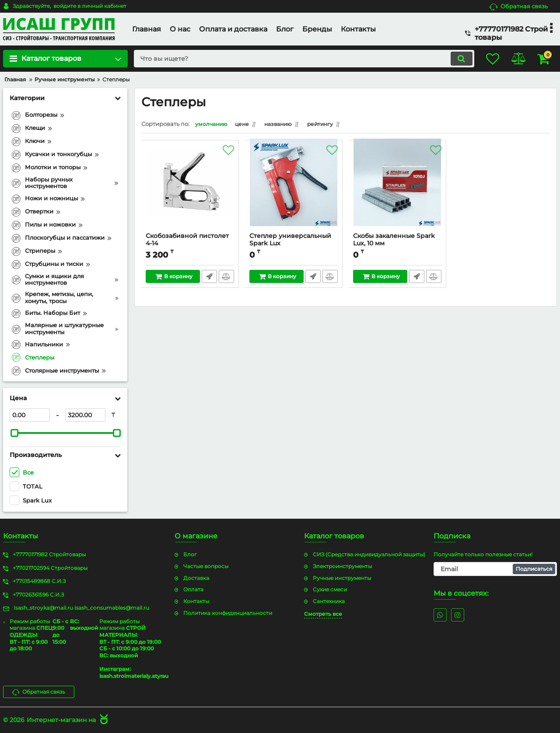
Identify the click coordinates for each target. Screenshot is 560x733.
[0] (30, 415)
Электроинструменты (342, 566)
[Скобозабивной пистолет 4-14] (190, 191)
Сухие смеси (330, 589)
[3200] (85, 415)
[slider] (14, 433)
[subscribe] (495, 569)
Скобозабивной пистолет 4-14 (190, 246)
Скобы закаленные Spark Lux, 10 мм (397, 246)
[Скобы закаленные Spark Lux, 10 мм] (397, 191)
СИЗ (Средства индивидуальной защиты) (369, 554)
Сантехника (329, 601)
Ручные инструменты (342, 578)
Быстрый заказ (209, 279)
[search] (296, 59)
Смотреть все (323, 613)
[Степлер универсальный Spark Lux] (294, 191)
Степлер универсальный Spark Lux (294, 246)
